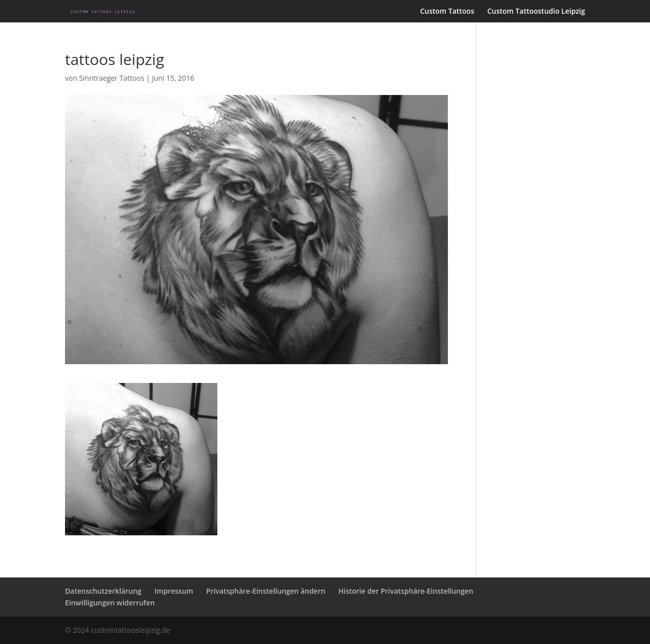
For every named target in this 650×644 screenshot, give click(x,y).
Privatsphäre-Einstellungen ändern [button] (266, 591)
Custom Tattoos (447, 12)
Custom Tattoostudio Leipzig (536, 12)
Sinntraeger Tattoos (112, 78)
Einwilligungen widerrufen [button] (110, 603)
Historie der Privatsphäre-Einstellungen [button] (406, 591)
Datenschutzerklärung (103, 591)
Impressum (174, 591)
